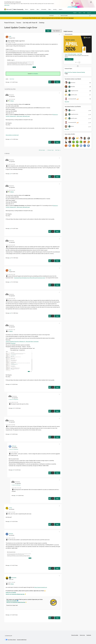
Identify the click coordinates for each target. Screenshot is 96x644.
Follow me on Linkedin (11, 592)
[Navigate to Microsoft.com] (8, 9)
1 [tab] (76, 62)
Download (13, 343)
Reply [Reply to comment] (57, 142)
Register (75, 13)
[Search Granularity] (54, 16)
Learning (55, 9)
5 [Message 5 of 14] (10, 434)
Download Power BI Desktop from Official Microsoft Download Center (30, 278)
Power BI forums (9, 23)
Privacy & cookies (75, 635)
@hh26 (12, 101)
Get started (71, 18)
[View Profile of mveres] (10, 508)
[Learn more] (69, 59)
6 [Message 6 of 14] (13, 470)
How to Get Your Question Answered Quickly (75, 72)
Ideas (38, 9)
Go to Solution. (35, 74)
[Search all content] (76, 16)
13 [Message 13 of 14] (10, 139)
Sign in (80, 13)
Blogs (50, 9)
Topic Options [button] (56, 31)
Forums (26, 9)
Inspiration (32, 9)
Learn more (7, 5)
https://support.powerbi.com (41, 587)
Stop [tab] (79, 62)
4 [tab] (78, 62)
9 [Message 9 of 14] (13, 408)
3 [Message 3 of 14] (10, 565)
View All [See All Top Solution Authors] (67, 102)
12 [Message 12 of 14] (10, 258)
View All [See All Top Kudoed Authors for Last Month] (67, 129)
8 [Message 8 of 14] (10, 384)
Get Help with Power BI (30, 23)
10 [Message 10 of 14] (10, 313)
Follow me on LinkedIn (12, 601)
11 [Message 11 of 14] (10, 282)
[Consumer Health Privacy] (22, 640)
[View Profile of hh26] (10, 36)
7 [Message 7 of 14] (16, 495)
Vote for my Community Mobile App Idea (15, 594)
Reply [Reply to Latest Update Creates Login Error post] (57, 82)
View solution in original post (12, 135)
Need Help (12, 79)
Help (84, 13)
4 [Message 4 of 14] (10, 521)
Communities (44, 9)
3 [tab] (77, 62)
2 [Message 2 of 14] (10, 615)
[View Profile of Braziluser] (11, 534)
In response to (13, 399)
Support (60, 9)
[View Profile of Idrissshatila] (14, 578)
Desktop (42, 23)
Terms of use (82, 635)
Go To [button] (89, 13)
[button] (48, 31)
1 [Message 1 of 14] (10, 82)
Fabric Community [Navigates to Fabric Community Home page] (18, 9)
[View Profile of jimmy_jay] (14, 446)
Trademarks (89, 635)
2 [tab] (76, 62)
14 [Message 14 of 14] (10, 174)
